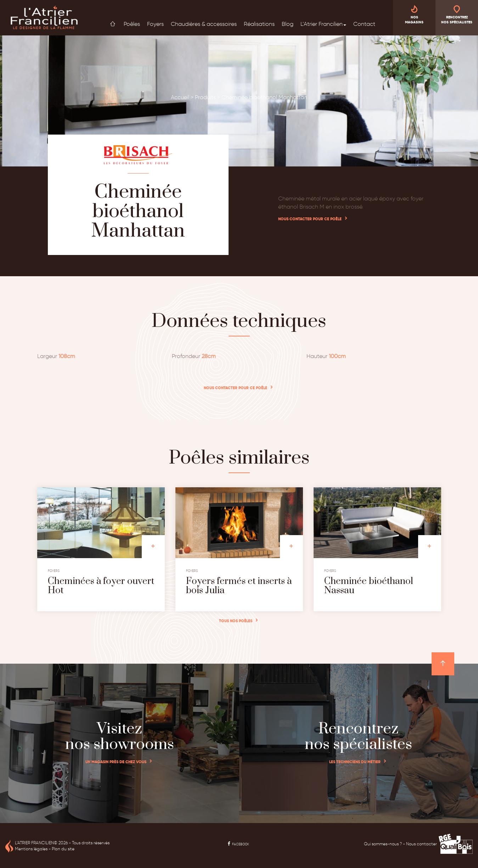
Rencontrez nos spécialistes (457, 14)
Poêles (132, 24)
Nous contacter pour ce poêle (310, 219)
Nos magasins (414, 14)
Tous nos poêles (236, 621)
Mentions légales (31, 849)
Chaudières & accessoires (204, 24)
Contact (364, 24)
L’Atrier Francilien (323, 24)
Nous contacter (421, 844)
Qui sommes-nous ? (383, 844)
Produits (205, 97)
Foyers (155, 24)
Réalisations (259, 24)
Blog (288, 24)
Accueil (113, 24)
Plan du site (63, 849)
